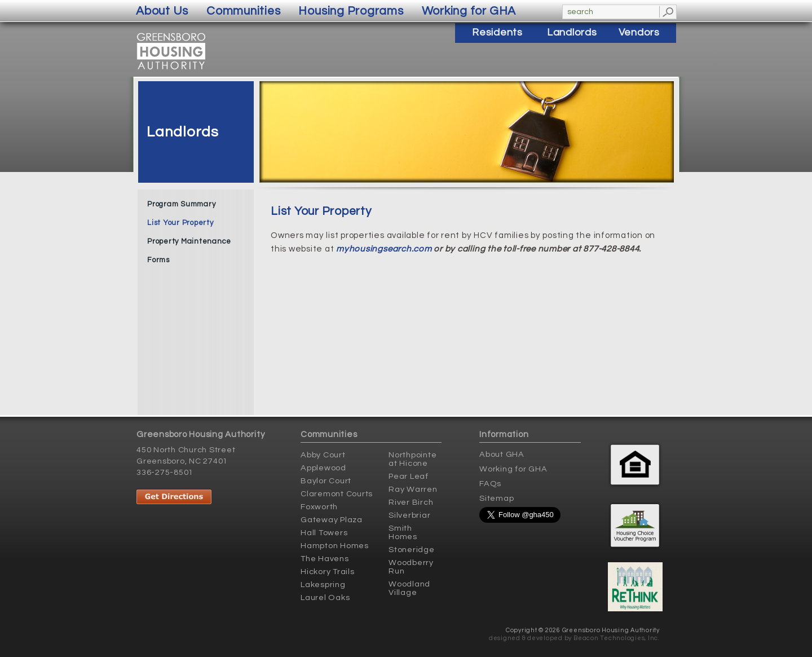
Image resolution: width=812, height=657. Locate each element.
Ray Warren (413, 489)
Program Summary (181, 204)
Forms (158, 260)
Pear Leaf (409, 476)
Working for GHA (513, 469)
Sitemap (497, 498)
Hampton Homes (335, 546)
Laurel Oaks (325, 598)
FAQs (490, 484)
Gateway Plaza (332, 520)
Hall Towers (324, 533)
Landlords (183, 132)
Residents (497, 32)
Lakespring (323, 585)
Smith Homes (403, 532)
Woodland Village (409, 588)
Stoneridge (412, 550)
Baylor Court (326, 481)
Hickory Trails (328, 572)
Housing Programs (351, 11)
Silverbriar (409, 515)
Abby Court (323, 455)
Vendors (639, 32)
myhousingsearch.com (384, 249)
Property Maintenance (189, 241)
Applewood (323, 468)
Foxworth (319, 507)
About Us (162, 11)
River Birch (411, 502)
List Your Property (180, 223)
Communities (243, 11)
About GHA (502, 454)
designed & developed (526, 638)
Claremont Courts (337, 494)
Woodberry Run (411, 567)
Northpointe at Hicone (412, 459)
